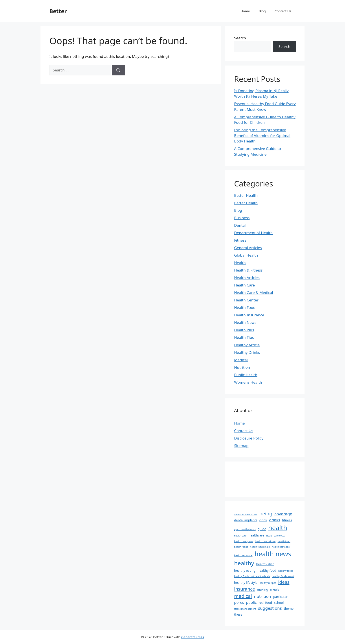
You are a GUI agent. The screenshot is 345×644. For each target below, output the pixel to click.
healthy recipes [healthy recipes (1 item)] (268, 583)
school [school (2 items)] (279, 603)
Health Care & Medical (254, 293)
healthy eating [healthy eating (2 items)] (245, 570)
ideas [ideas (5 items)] (284, 582)
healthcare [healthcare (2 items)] (256, 535)
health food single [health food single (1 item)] (260, 547)
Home (245, 11)
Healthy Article (247, 345)
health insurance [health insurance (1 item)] (243, 555)
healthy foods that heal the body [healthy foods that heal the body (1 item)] (252, 576)
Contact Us (283, 11)
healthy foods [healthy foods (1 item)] (286, 571)
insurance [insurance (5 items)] (245, 589)
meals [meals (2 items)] (275, 589)
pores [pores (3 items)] (239, 602)
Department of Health (253, 233)
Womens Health (248, 382)
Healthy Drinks (247, 352)
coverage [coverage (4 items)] (283, 514)
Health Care (244, 285)
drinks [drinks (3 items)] (274, 520)
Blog (262, 11)
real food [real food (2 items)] (265, 603)
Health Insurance (249, 315)
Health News (245, 322)
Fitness (240, 240)
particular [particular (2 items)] (280, 597)
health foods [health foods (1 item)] (241, 547)
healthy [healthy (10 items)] (244, 563)
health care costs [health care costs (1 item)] (275, 536)
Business (242, 218)
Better (58, 11)
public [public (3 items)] (251, 602)
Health (240, 263)
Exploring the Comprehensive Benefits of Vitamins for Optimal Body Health (262, 135)
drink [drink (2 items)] (263, 520)
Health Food (245, 307)
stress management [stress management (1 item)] (245, 609)
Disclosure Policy (249, 438)
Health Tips (244, 337)
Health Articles (247, 278)
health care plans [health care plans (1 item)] (244, 541)
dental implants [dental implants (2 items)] (246, 520)
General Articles (248, 248)
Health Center (246, 300)
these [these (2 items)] (238, 614)
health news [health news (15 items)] (273, 554)
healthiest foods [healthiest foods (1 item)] (281, 547)
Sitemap (241, 446)
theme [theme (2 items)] (289, 608)
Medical (241, 360)
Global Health (246, 255)
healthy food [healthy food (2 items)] (267, 570)
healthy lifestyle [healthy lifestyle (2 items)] (246, 583)
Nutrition (242, 367)
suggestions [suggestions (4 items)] (270, 608)
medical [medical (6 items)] (243, 596)
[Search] (118, 70)
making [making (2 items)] (263, 589)
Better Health (246, 195)
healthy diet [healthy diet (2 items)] (265, 564)
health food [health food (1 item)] (284, 541)
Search (240, 38)
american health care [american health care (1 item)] (246, 514)
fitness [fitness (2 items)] (287, 520)
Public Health (246, 375)
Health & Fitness (248, 270)
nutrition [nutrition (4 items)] (262, 596)
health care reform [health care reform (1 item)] (265, 541)
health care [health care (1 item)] (240, 536)
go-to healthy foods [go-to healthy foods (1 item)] (245, 529)
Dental (240, 225)
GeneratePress (192, 637)
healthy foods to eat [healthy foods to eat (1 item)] (283, 576)
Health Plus (244, 330)
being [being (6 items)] (266, 513)
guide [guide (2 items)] (262, 529)
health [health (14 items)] (278, 528)
